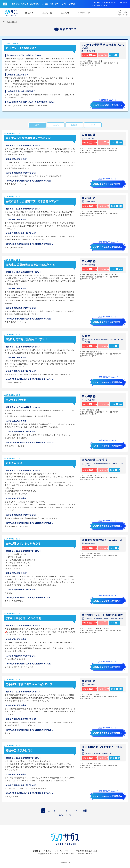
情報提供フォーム (85, 853)
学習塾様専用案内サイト (48, 853)
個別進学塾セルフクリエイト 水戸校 (102, 748)
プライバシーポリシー (63, 851)
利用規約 (47, 851)
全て (37, 125)
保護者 (74, 125)
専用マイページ (68, 853)
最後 (85, 810)
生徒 (93, 125)
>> (76, 810)
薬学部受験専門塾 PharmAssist (102, 540)
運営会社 (36, 851)
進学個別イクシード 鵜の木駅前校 (102, 615)
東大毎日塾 (89, 135)
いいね (56, 125)
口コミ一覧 (47, 13)
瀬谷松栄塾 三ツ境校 (95, 460)
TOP (3, 22)
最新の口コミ (12, 22)
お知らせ (65, 13)
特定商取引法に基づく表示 (87, 851)
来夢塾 (86, 336)
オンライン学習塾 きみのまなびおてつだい (103, 46)
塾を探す (29, 13)
